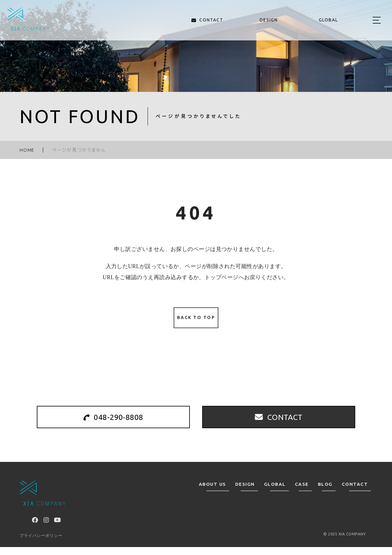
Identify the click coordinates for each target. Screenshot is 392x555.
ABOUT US (212, 492)
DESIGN (245, 492)
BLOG (325, 492)
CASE (302, 492)
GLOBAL (275, 492)
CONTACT (355, 492)
